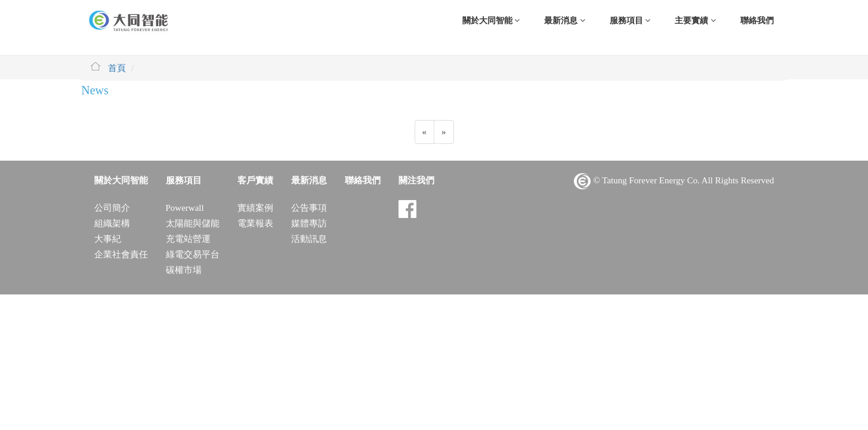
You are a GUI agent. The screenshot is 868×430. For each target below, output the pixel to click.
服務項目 (630, 21)
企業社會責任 (121, 254)
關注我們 (416, 180)
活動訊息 (309, 239)
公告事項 (309, 208)
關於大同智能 (491, 21)
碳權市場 (184, 270)
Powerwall (185, 208)
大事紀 (108, 239)
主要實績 (695, 21)
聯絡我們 (757, 21)
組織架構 (112, 223)
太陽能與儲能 (193, 223)
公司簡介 (112, 208)
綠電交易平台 (193, 254)
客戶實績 (255, 180)
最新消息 (565, 21)
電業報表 (255, 223)
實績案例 (255, 208)
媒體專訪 (309, 223)
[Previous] (425, 132)
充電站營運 (188, 239)
